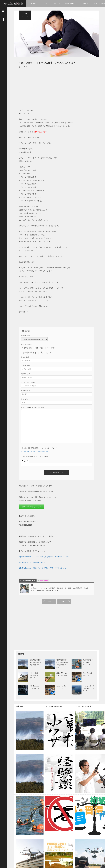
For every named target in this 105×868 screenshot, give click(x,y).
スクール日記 (84, 3)
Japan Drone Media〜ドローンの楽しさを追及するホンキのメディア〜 (42, 558)
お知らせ (34, 3)
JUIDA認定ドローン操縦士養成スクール (31, 563)
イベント (57, 3)
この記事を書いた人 (27, 581)
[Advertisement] (56, 89)
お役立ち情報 (70, 3)
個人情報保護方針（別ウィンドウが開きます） (34, 453)
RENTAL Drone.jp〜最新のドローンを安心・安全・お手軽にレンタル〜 (42, 569)
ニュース (45, 3)
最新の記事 (42, 581)
